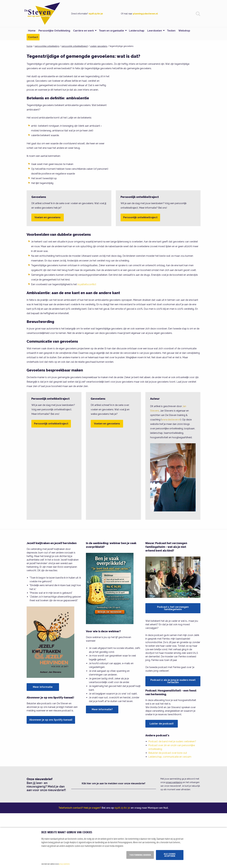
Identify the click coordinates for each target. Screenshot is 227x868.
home (29, 46)
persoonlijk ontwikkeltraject (75, 46)
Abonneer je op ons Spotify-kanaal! (51, 720)
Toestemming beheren (140, 855)
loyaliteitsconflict (87, 284)
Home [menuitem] (32, 31)
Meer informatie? (102, 709)
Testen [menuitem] (171, 31)
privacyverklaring (174, 782)
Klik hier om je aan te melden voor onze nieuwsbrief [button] (113, 783)
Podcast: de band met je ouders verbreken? (172, 741)
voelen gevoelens (99, 46)
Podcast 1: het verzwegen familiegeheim (173, 608)
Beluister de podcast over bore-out (168, 753)
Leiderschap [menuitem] (137, 31)
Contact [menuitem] (33, 37)
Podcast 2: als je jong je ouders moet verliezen (173, 681)
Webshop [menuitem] (184, 31)
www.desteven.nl (171, 420)
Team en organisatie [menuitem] (111, 31)
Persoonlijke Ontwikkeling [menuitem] (54, 31)
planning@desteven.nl (145, 14)
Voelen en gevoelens (47, 217)
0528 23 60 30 (96, 14)
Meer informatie (43, 687)
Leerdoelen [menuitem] (155, 31)
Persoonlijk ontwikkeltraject (140, 217)
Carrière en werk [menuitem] (83, 31)
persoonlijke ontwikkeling (47, 46)
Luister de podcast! (162, 724)
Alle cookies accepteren (170, 855)
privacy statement (64, 864)
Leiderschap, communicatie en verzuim (170, 757)
